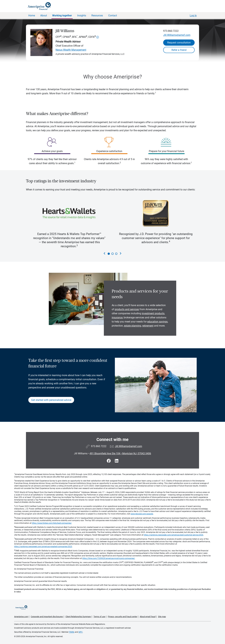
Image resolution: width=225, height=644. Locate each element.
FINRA (72, 632)
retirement (148, 326)
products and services (127, 309)
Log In (193, 16)
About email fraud (148, 617)
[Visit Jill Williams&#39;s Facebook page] (109, 461)
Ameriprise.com (21, 617)
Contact (113, 16)
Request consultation (179, 43)
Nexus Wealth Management (71, 50)
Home (32, 16)
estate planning (133, 326)
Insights (82, 16)
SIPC (81, 632)
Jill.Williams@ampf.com (177, 35)
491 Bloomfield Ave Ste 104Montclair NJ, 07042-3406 (120, 453)
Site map (162, 617)
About (44, 16)
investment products (153, 313)
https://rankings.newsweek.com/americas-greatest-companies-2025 (43, 547)
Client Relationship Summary (78, 617)
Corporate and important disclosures (47, 617)
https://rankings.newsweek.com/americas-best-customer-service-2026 (174, 535)
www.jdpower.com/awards (142, 514)
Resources (97, 16)
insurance (117, 318)
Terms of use (99, 617)
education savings (157, 322)
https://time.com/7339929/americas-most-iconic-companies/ (109, 558)
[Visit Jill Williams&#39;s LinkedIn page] (117, 461)
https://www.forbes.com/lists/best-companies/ (52, 523)
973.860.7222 (171, 31)
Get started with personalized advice (51, 400)
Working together (62, 16)
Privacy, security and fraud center (122, 617)
